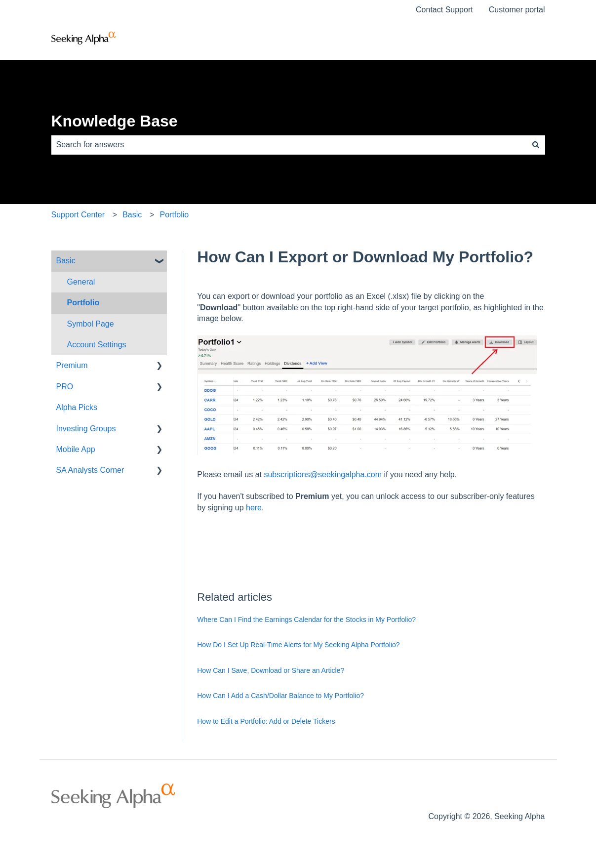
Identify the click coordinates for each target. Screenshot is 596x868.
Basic (132, 215)
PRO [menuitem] (65, 387)
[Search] (536, 145)
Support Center (78, 215)
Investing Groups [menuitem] (86, 429)
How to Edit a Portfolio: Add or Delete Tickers (266, 721)
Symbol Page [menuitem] (91, 324)
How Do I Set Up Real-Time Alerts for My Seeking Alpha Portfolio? (298, 645)
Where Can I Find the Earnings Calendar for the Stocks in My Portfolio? (306, 620)
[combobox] (289, 145)
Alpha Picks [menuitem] (77, 407)
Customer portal (517, 10)
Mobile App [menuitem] (76, 449)
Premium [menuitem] (72, 365)
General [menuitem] (81, 282)
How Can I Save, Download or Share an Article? (271, 670)
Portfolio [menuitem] (83, 303)
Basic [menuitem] (66, 261)
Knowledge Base (115, 121)
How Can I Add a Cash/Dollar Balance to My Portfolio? (280, 696)
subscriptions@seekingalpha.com (323, 475)
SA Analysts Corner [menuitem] (90, 470)
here (254, 508)
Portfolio (174, 215)
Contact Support (444, 10)
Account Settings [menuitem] (97, 345)
